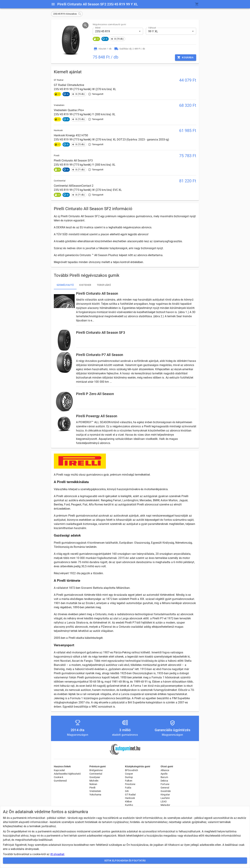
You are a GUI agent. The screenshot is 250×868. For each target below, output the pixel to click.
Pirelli (92, 788)
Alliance (165, 770)
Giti (127, 791)
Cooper (129, 774)
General (165, 788)
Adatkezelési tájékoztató (67, 774)
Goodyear (95, 777)
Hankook (130, 798)
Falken (129, 781)
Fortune (165, 784)
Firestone (130, 784)
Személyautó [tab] (65, 285)
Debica (164, 781)
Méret (98, 28)
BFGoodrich (132, 770)
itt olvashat (57, 854)
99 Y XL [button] (153, 31)
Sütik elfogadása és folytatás (125, 861)
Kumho (129, 805)
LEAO (164, 801)
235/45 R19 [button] (103, 31)
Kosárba (186, 58)
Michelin (94, 781)
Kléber (128, 801)
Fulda (128, 788)
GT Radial (130, 795)
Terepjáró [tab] (104, 285)
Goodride (166, 791)
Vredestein (95, 791)
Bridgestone (96, 770)
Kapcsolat (59, 770)
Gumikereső (60, 781)
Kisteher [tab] (85, 285)
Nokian (93, 784)
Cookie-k (59, 777)
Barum (164, 777)
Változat (152, 28)
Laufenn (165, 798)
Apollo (164, 774)
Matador (165, 805)
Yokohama (95, 795)
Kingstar (165, 795)
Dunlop (129, 777)
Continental (96, 774)
